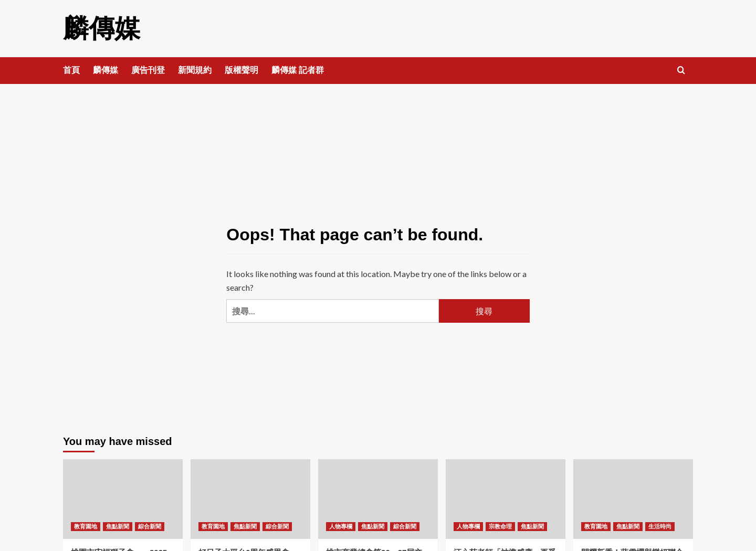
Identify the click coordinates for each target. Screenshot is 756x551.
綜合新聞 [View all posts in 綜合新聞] (150, 526)
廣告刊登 (148, 70)
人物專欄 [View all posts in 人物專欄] (341, 526)
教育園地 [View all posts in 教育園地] (86, 526)
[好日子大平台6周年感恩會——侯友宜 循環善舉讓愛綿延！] (250, 499)
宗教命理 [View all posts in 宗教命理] (500, 526)
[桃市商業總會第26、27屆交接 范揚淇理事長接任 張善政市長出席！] (378, 499)
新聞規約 (195, 70)
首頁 (71, 70)
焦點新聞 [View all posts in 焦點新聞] (118, 526)
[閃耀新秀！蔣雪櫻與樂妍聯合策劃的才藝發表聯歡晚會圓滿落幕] (633, 499)
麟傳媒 (101, 28)
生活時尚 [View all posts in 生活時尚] (660, 526)
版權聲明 (241, 70)
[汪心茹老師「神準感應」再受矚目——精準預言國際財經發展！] (506, 499)
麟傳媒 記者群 (298, 70)
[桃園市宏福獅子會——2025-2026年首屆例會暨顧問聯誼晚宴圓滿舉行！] (123, 499)
